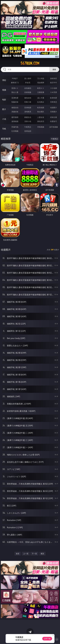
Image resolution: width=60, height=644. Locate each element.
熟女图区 (41, 112)
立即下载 (47, 639)
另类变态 (54, 102)
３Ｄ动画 (54, 88)
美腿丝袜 (15, 112)
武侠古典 (54, 117)
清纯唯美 (28, 112)
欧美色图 (41, 108)
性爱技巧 (54, 121)
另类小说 (28, 121)
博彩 (4, 80)
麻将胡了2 (15, 83)
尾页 (42, 554)
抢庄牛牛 (54, 83)
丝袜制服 (28, 92)
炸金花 (28, 83)
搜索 (54, 69)
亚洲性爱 (15, 98)
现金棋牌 (41, 83)
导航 (4, 129)
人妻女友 (41, 117)
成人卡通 (41, 98)
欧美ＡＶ (41, 88)
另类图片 (54, 112)
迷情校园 (15, 121)
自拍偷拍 (28, 88)
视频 (4, 90)
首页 (18, 554)
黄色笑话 (41, 121)
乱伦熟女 (41, 102)
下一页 (34, 554)
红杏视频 (15, 131)
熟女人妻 (15, 92)
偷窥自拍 (15, 108)
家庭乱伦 (28, 117)
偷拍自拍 (28, 98)
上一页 (26, 554)
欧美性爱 (54, 98)
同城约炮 (15, 127)
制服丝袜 (15, 102)
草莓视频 (41, 127)
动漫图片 (54, 108)
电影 (4, 100)
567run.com (30, 63)
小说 (4, 119)
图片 (4, 109)
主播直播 (41, 92)
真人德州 (28, 78)
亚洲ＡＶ (15, 88)
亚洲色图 (28, 108)
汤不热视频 (54, 127)
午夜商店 (28, 127)
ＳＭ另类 (54, 92)
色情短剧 (28, 131)
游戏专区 (54, 78)
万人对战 (41, 78)
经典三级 (28, 102)
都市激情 (15, 117)
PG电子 (15, 78)
